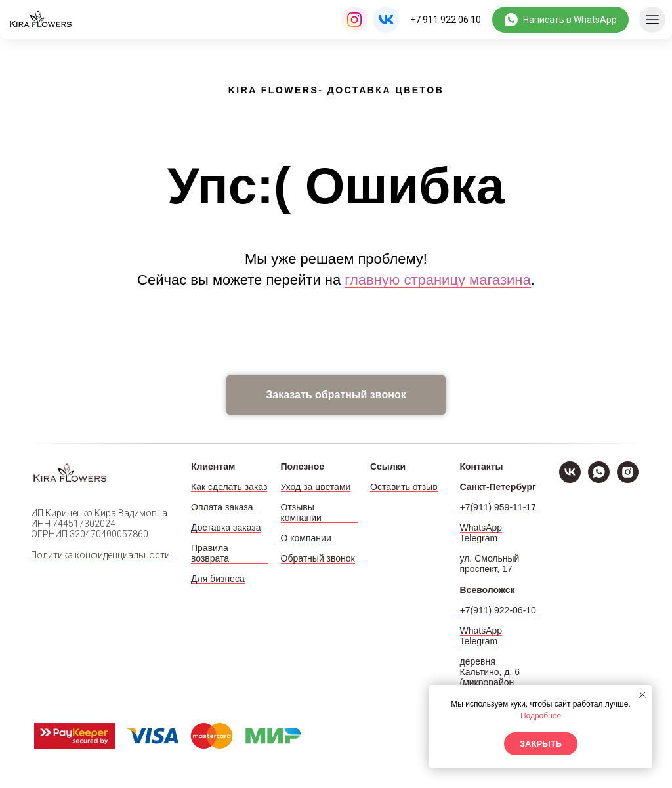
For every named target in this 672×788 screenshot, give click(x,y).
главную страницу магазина (437, 280)
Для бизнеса (218, 579)
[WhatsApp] (599, 479)
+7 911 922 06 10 (446, 20)
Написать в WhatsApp (570, 20)
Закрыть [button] (541, 744)
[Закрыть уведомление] (642, 695)
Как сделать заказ (229, 487)
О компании (306, 538)
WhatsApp (481, 528)
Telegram (479, 538)
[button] (336, 395)
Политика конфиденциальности (100, 555)
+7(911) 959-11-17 (498, 507)
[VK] (570, 479)
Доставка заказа (226, 528)
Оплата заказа (222, 507)
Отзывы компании (301, 512)
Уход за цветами (316, 487)
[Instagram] (628, 479)
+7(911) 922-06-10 (498, 610)
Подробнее (541, 716)
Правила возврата (210, 553)
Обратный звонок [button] (318, 558)
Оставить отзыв (404, 487)
